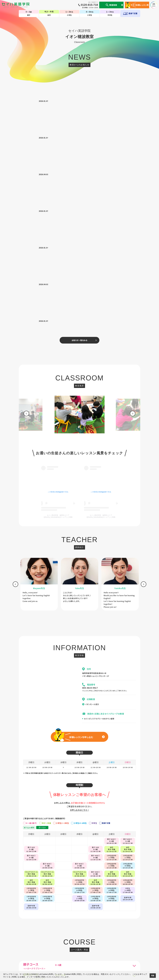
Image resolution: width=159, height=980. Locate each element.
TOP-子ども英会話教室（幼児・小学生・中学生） (80, 946)
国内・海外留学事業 (68, 955)
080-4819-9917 (90, 468)
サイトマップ (120, 955)
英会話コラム (82, 955)
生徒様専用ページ (107, 955)
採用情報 (130, 955)
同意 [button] (153, 976)
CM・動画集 (94, 955)
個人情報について (32, 955)
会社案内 (44, 955)
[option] (79, 196)
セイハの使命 (54, 955)
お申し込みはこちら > (79, 590)
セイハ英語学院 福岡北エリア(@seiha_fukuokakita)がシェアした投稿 (58, 296)
